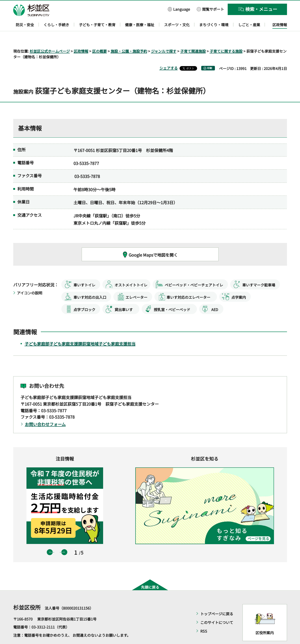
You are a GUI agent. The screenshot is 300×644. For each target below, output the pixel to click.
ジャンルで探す (164, 38)
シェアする (169, 55)
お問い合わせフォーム (45, 411)
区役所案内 (265, 620)
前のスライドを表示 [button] (50, 539)
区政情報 (81, 38)
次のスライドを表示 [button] (64, 539)
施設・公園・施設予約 (129, 38)
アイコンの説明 (30, 280)
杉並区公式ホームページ (50, 38)
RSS (204, 618)
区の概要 (99, 38)
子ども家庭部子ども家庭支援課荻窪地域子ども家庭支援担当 (80, 330)
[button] (179, 9)
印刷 (210, 55)
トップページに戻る (217, 600)
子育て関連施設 (193, 38)
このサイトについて (217, 609)
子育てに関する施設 (226, 38)
